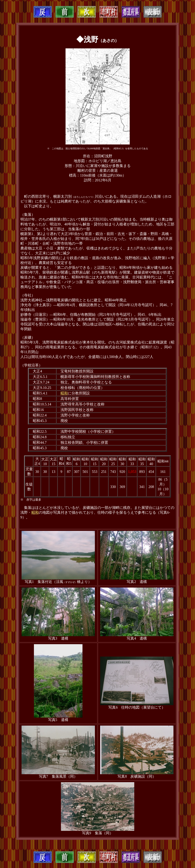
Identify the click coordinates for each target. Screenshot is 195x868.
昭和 (64, 393)
